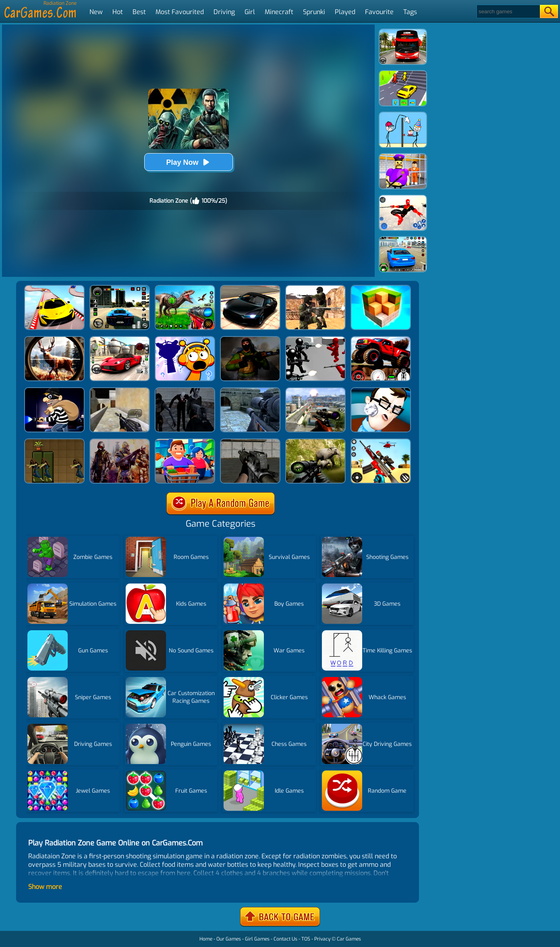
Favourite (379, 12)
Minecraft (279, 12)
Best (139, 12)
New (96, 12)
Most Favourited (180, 12)
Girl (250, 12)
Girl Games (257, 939)
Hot (118, 12)
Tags (410, 12)
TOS (306, 939)
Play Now (188, 162)
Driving (224, 12)
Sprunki (314, 12)
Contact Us (285, 939)
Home (206, 939)
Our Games (229, 939)
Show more (45, 887)
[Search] (508, 11)
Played (345, 12)
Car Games (349, 939)
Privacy (322, 939)
